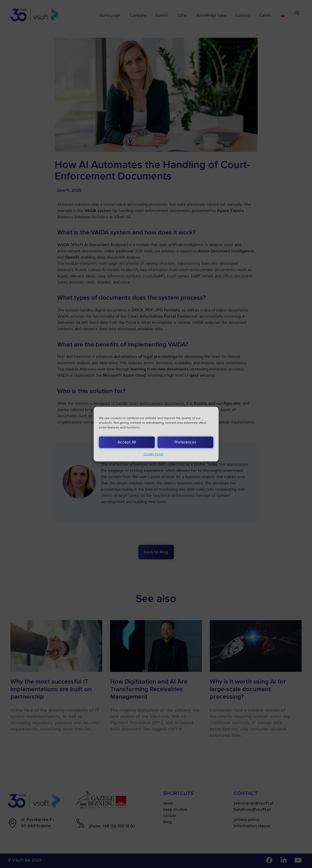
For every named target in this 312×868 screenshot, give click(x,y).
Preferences (185, 442)
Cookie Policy (154, 454)
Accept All (127, 442)
